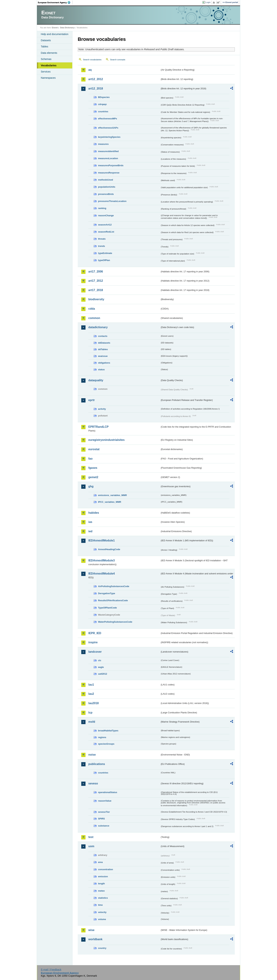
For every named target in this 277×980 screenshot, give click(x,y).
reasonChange (106, 215)
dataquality (96, 380)
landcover (95, 652)
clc (100, 660)
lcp (90, 713)
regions (102, 737)
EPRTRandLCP (98, 427)
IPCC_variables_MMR (110, 502)
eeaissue (103, 356)
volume (102, 919)
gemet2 (93, 477)
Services (46, 72)
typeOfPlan (104, 260)
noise (92, 755)
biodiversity (96, 299)
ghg (91, 486)
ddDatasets (104, 343)
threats (102, 239)
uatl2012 (103, 674)
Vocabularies (49, 65)
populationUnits (107, 187)
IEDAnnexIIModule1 (101, 540)
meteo (101, 891)
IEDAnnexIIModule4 (101, 574)
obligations (104, 363)
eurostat (94, 449)
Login (208, 2)
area (100, 862)
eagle (101, 667)
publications (97, 764)
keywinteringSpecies (109, 137)
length (101, 884)
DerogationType (107, 593)
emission (103, 876)
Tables (45, 47)
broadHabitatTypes (108, 731)
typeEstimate (105, 253)
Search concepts (118, 60)
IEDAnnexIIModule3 (101, 560)
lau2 (91, 694)
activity (102, 409)
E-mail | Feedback (51, 970)
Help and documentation (55, 34)
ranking (102, 208)
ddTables (103, 349)
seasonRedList (106, 232)
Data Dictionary (67, 28)
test (91, 837)
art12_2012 (96, 79)
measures (103, 144)
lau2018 (94, 703)
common (94, 318)
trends (101, 246)
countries (103, 111)
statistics (103, 898)
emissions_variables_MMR (112, 495)
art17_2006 (96, 272)
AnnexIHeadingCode (109, 549)
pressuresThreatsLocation (112, 201)
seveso (93, 783)
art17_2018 (96, 290)
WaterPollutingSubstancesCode (115, 622)
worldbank (95, 939)
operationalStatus (108, 792)
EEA (55, 2)
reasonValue (105, 801)
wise (91, 930)
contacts (103, 336)
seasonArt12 (105, 225)
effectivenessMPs (107, 119)
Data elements (49, 53)
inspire (93, 642)
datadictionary (98, 327)
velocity (102, 912)
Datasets (46, 40)
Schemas (46, 59)
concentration (106, 869)
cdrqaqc (102, 104)
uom (91, 846)
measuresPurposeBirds (111, 165)
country (102, 948)
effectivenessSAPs (108, 128)
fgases (93, 468)
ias (90, 522)
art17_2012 (96, 281)
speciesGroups (106, 744)
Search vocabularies (92, 60)
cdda (92, 309)
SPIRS (101, 819)
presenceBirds (106, 194)
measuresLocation (108, 158)
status (101, 369)
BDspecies (104, 97)
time (100, 905)
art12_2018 (96, 89)
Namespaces (48, 78)
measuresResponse (109, 173)
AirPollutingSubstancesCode (114, 586)
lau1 (91, 685)
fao (90, 459)
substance (104, 826)
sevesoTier (104, 812)
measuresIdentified (108, 151)
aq (90, 70)
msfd (92, 722)
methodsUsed (106, 180)
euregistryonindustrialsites (106, 440)
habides (94, 513)
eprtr (92, 400)
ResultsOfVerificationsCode (113, 600)
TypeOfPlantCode (107, 608)
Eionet (55, 28)
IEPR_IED (95, 633)
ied (90, 531)
